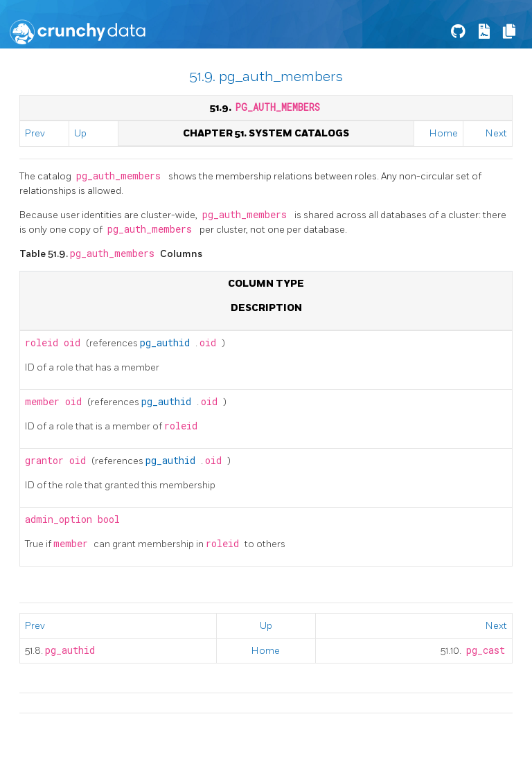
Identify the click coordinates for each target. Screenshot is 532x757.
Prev (35, 133)
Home (444, 133)
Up (80, 133)
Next (496, 133)
